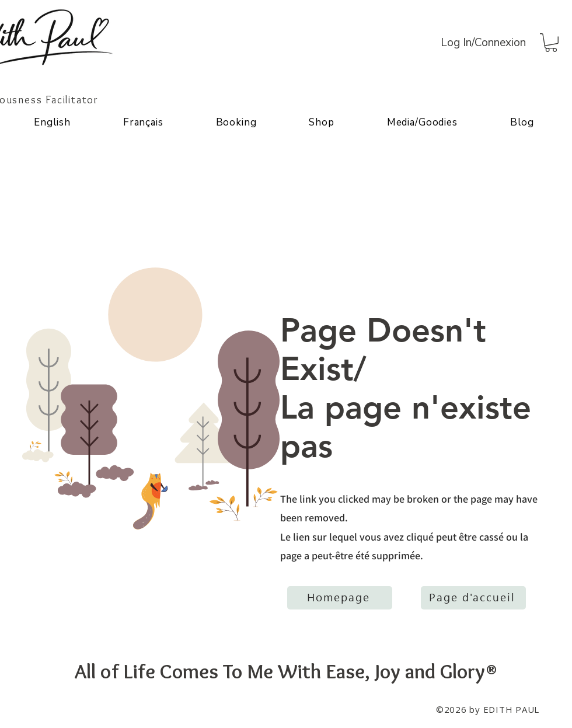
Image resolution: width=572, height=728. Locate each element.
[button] (551, 43)
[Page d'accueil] (473, 598)
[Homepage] (340, 598)
